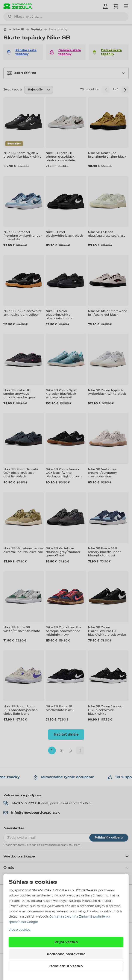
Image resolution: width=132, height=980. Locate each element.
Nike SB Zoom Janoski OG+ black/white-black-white (105, 710)
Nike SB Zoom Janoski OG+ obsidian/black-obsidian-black (21, 473)
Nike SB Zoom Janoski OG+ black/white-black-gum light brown (64, 473)
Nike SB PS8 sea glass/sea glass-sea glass (107, 234)
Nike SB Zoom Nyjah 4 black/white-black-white (22, 155)
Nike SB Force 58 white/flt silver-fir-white (22, 629)
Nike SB (19, 30)
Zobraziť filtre (22, 73)
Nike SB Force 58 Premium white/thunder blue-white (23, 236)
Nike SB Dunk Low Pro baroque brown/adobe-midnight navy (64, 631)
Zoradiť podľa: (13, 90)
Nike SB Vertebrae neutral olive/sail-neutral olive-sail (24, 550)
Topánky (36, 30)
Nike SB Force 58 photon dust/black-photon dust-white (61, 157)
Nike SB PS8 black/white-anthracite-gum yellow (23, 313)
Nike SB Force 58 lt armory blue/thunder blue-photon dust (104, 552)
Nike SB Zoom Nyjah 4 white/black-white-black (107, 392)
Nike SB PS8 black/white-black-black (64, 234)
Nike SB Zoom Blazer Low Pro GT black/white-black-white (107, 631)
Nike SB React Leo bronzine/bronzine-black (107, 155)
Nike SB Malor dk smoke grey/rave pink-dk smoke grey (19, 394)
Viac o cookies (19, 930)
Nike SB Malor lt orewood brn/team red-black (108, 313)
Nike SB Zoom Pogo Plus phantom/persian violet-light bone (21, 710)
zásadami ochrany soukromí (63, 845)
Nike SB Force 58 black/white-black (60, 708)
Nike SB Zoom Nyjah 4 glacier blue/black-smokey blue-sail (62, 394)
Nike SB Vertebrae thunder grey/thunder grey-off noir (63, 552)
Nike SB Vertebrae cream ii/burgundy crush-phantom (102, 473)
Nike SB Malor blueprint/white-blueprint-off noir (59, 315)
